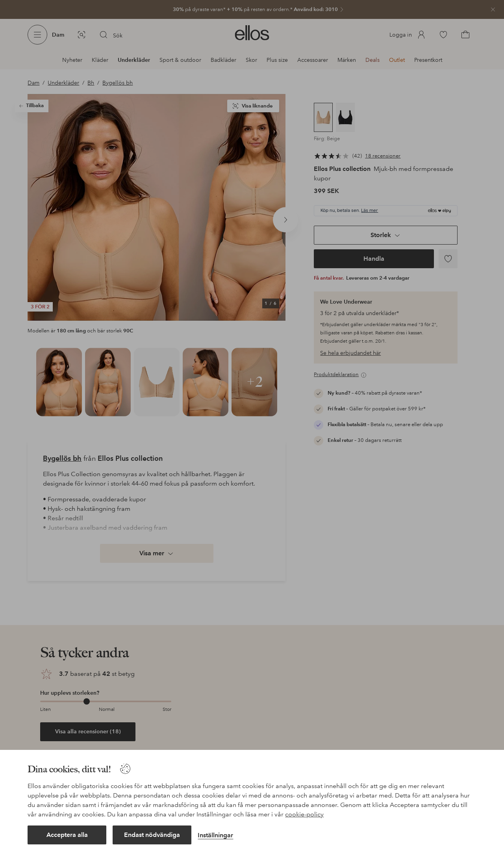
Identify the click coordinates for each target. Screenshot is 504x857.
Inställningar (215, 835)
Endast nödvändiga (152, 835)
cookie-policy (304, 814)
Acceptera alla (67, 835)
